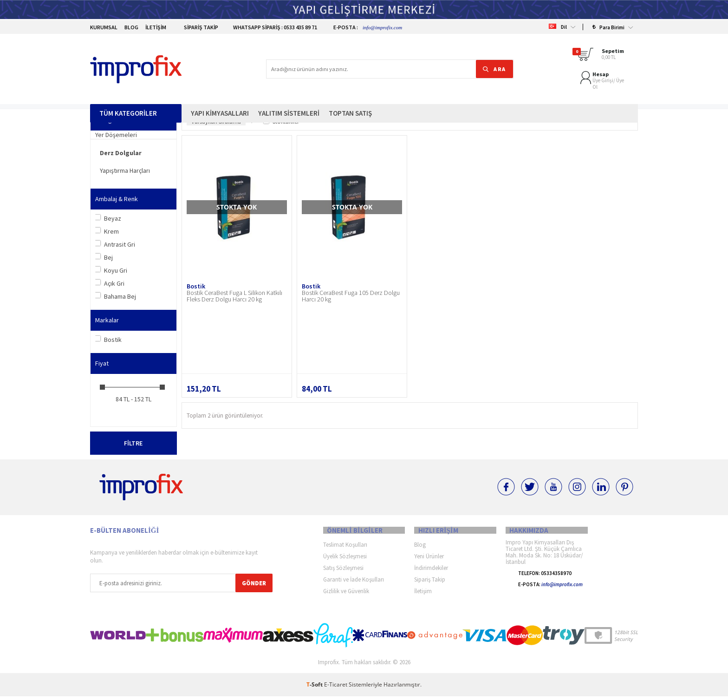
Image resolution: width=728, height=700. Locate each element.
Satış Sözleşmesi (343, 572)
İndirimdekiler (431, 572)
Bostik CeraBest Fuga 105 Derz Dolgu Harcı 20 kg (351, 296)
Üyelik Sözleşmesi (345, 560)
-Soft (315, 688)
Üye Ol (558, 57)
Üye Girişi (537, 57)
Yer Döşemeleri (116, 135)
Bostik (108, 340)
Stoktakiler (281, 121)
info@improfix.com (382, 27)
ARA (488, 55)
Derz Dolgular (121, 153)
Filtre (133, 443)
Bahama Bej (116, 296)
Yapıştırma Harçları (125, 170)
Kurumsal (104, 27)
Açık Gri (110, 283)
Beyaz (108, 218)
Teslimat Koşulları (345, 548)
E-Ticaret (336, 688)
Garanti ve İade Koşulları (354, 583)
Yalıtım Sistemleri (289, 85)
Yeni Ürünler (429, 560)
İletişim (156, 27)
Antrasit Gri (115, 244)
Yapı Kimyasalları (220, 85)
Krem (107, 231)
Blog (131, 27)
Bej (104, 257)
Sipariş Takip (196, 27)
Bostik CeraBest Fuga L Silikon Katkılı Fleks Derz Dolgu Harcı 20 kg (234, 296)
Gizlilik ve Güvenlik (346, 595)
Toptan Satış (350, 85)
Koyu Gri (111, 270)
